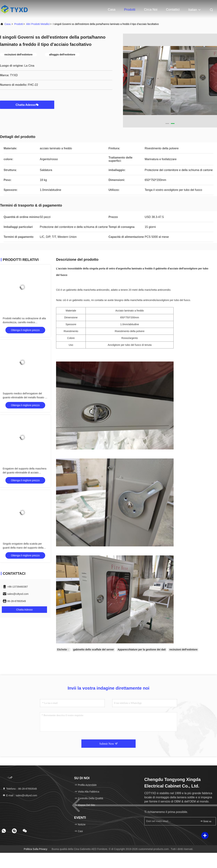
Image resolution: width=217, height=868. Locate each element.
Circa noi (151, 10)
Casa (112, 10)
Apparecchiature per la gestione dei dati (142, 650)
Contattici (173, 10)
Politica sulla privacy (36, 849)
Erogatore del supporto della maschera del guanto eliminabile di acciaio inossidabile (25, 473)
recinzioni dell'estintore (183, 650)
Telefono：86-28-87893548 (20, 789)
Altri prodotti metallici (38, 24)
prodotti (19, 24)
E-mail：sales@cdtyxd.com (20, 795)
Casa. (8, 24)
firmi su (206, 821)
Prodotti (130, 10)
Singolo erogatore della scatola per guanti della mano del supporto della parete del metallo (23, 548)
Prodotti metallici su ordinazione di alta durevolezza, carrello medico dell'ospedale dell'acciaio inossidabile (24, 322)
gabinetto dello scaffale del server (93, 650)
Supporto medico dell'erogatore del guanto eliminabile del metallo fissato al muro (25, 397)
